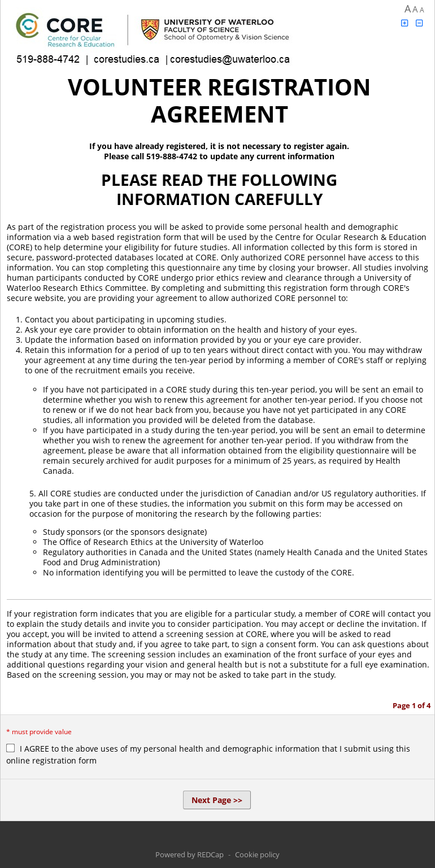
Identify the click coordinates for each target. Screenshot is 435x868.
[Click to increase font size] (404, 23)
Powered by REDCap (190, 854)
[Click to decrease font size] (420, 23)
